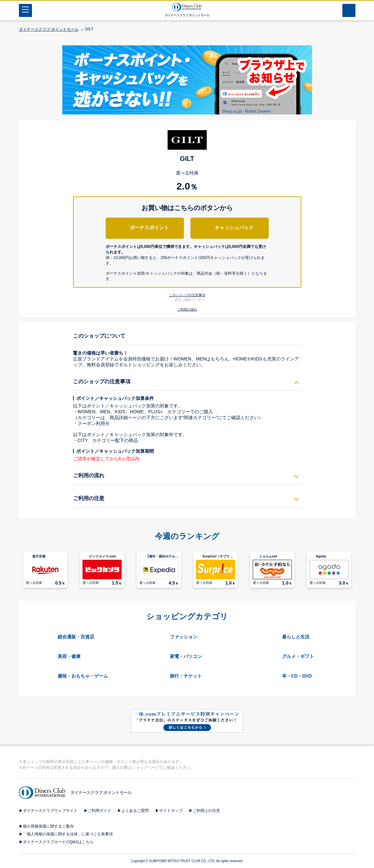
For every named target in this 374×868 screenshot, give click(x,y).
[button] (187, 262)
